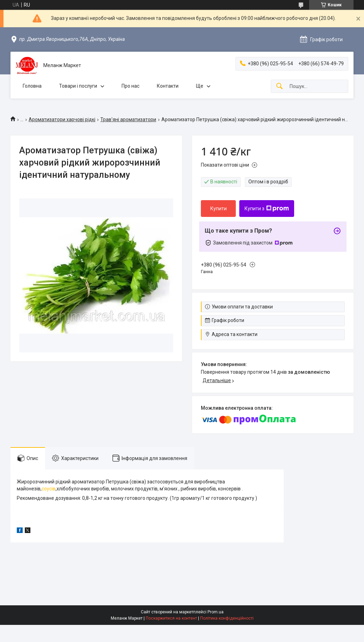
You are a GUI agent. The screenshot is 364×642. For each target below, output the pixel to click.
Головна (32, 86)
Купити (219, 209)
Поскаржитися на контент (171, 618)
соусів (49, 489)
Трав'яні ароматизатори (128, 119)
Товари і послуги (78, 86)
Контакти (168, 86)
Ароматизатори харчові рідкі (62, 119)
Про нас (130, 86)
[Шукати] (279, 86)
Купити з (267, 209)
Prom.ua (216, 612)
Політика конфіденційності (227, 618)
